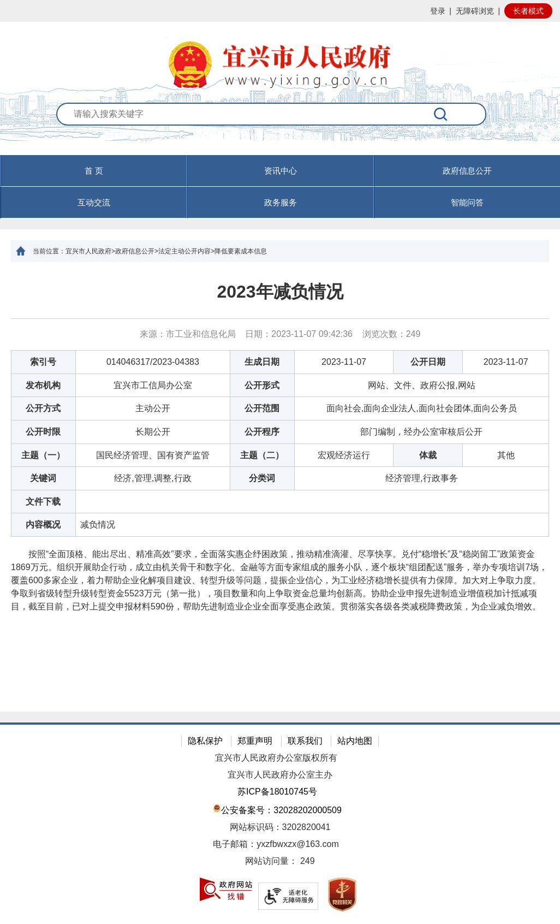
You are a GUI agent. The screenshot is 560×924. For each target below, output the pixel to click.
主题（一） (43, 455)
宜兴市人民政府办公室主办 (280, 775)
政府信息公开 (467, 171)
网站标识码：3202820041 (280, 827)
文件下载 (43, 502)
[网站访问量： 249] (280, 861)
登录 (438, 11)
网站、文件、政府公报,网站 (421, 385)
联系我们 (305, 741)
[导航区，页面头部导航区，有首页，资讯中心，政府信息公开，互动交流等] (280, 187)
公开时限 (43, 432)
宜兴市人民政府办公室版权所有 (276, 758)
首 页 (94, 171)
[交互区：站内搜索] (280, 129)
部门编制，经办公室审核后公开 (421, 432)
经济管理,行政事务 (421, 478)
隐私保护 (205, 741)
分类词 (262, 478)
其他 (506, 455)
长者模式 (528, 11)
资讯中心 (281, 171)
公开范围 (262, 408)
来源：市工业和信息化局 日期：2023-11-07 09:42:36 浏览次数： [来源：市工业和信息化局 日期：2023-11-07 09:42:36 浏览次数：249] (280, 334)
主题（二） (262, 455)
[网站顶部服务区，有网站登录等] (280, 11)
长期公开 (153, 432)
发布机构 (43, 385)
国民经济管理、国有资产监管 (153, 455)
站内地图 (355, 741)
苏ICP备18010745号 (277, 792)
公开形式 (262, 385)
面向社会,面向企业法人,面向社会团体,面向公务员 (422, 408)
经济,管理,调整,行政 (153, 478)
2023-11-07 (344, 362)
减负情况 (98, 525)
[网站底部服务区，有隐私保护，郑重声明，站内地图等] (280, 823)
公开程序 (262, 432)
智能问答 (467, 202)
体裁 (428, 455)
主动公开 (153, 408)
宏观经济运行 (344, 455)
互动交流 (94, 202)
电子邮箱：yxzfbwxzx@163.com (276, 844)
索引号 (43, 362)
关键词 (43, 478)
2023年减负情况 (280, 292)
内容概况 (43, 525)
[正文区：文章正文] (280, 487)
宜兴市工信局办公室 (153, 385)
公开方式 (43, 408)
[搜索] (441, 114)
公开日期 (428, 362)
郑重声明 (255, 741)
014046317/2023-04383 (153, 362)
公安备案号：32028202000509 (277, 809)
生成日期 (262, 362)
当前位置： (49, 251)
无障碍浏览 (475, 11)
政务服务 (281, 202)
